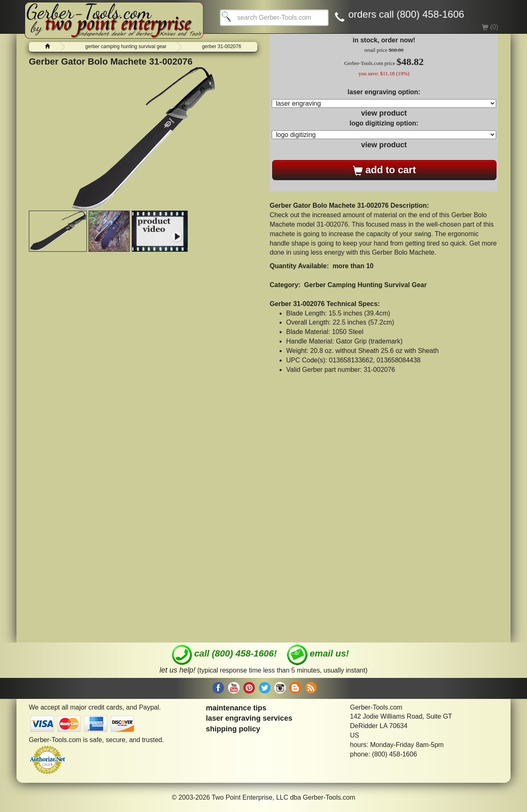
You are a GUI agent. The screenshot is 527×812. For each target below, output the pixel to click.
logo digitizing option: (384, 123)
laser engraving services (249, 718)
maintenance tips (236, 708)
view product (384, 113)
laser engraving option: (384, 92)
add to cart (384, 170)
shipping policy (233, 729)
